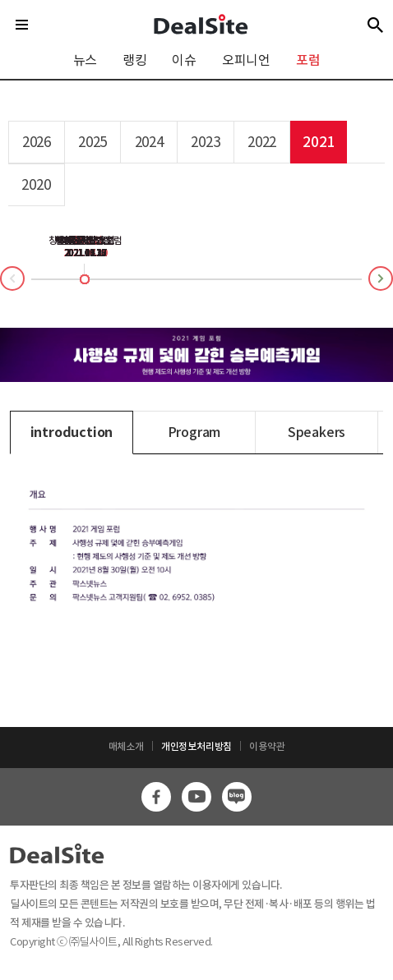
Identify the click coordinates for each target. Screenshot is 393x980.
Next (392, 275)
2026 (37, 142)
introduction (72, 432)
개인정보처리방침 (196, 746)
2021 (319, 142)
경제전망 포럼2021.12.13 (84, 247)
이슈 (184, 60)
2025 (92, 142)
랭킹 (135, 60)
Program (194, 432)
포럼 (308, 60)
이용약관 (267, 746)
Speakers (317, 432)
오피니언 (246, 60)
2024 (149, 142)
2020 (36, 185)
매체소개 (126, 746)
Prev (1, 282)
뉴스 (86, 60)
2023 (205, 142)
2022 (262, 142)
